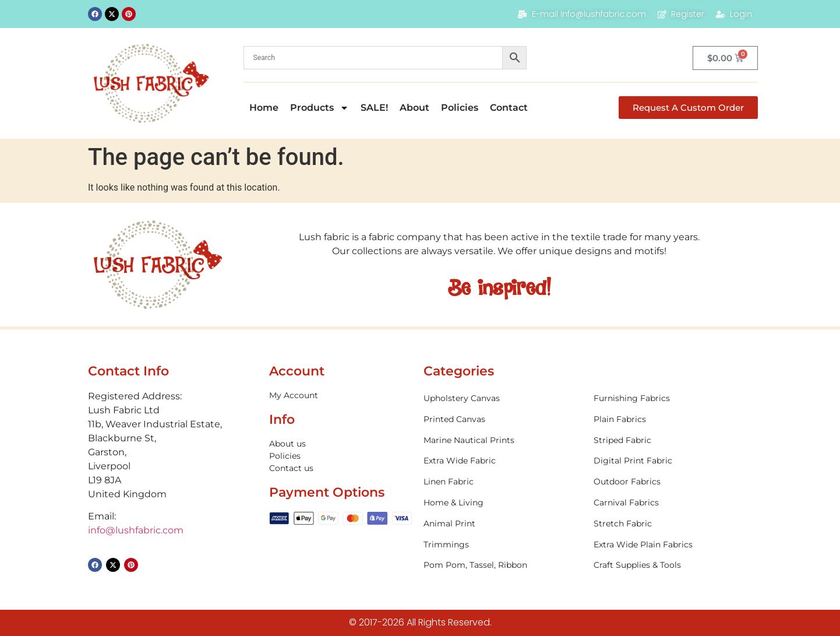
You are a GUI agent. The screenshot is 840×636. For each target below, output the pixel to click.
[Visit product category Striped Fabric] (673, 440)
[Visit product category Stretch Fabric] (673, 524)
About (414, 108)
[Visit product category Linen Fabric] (503, 482)
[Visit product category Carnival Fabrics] (673, 503)
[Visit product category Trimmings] (503, 545)
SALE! (374, 108)
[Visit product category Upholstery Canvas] (503, 398)
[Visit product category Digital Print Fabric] (673, 461)
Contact (509, 108)
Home (264, 108)
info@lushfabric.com (136, 530)
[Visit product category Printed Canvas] (503, 419)
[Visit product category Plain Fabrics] (673, 419)
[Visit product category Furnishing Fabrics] (673, 398)
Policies (460, 108)
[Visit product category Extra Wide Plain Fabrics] (673, 545)
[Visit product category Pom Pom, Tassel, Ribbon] (503, 565)
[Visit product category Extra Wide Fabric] (503, 461)
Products (320, 108)
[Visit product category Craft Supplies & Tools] (673, 565)
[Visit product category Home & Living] (503, 503)
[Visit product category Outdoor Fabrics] (673, 482)
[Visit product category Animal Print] (503, 524)
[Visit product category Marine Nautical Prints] (503, 440)
